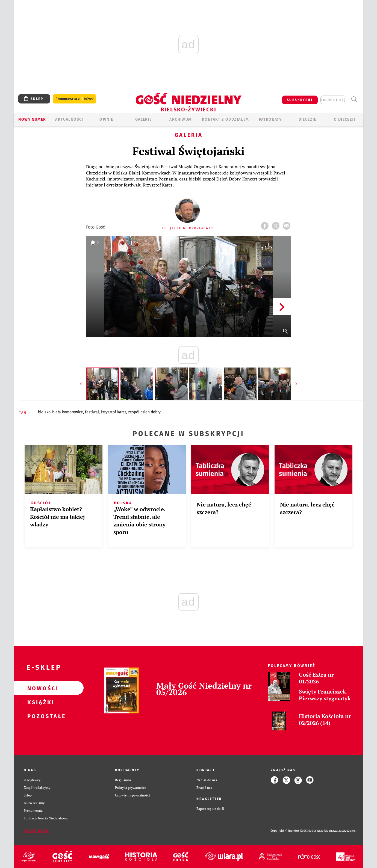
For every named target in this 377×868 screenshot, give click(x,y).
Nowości (40, 688)
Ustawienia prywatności (132, 795)
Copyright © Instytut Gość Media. (294, 831)
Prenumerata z (75, 99)
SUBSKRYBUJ (300, 100)
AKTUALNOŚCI (69, 119)
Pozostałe (40, 716)
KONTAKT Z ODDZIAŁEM (226, 119)
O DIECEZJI (344, 119)
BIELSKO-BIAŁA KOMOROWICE (61, 412)
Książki (40, 702)
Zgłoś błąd (36, 831)
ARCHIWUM (180, 119)
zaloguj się (333, 100)
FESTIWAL (92, 412)
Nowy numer (32, 119)
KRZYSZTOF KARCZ (114, 412)
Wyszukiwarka (354, 99)
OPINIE (106, 119)
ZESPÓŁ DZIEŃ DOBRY (144, 412)
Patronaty (270, 119)
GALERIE (144, 119)
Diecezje (307, 119)
